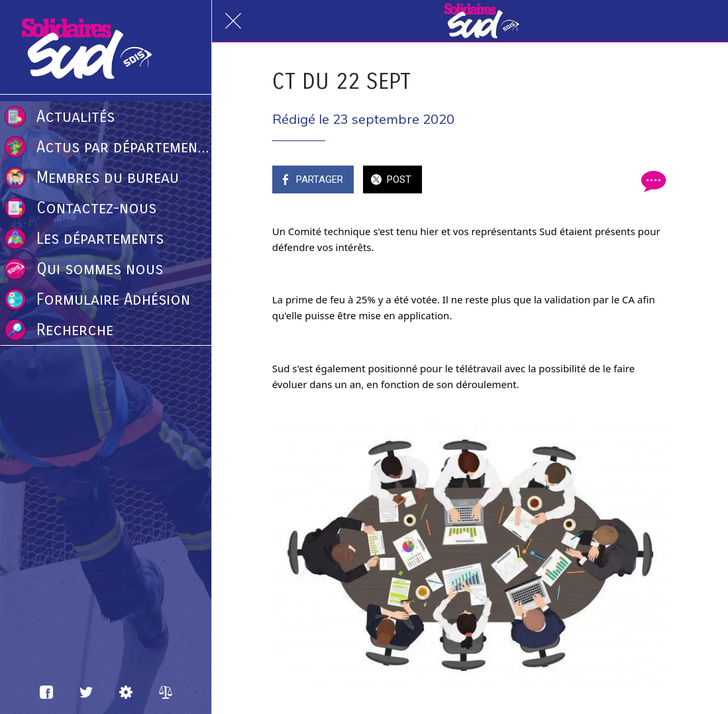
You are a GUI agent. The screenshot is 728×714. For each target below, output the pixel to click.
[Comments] (652, 181)
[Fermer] (233, 21)
